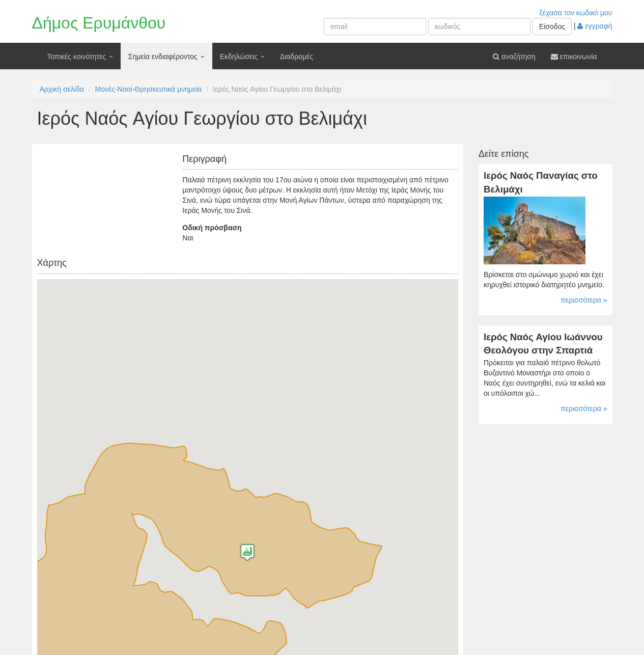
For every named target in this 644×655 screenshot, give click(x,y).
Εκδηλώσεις (242, 57)
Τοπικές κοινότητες (80, 57)
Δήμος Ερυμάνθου (99, 23)
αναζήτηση (514, 57)
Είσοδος (552, 26)
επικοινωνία (574, 57)
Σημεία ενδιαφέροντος (166, 57)
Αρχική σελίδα (62, 89)
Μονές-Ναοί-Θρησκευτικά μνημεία (149, 89)
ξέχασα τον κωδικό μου (576, 13)
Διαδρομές (297, 57)
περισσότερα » (584, 300)
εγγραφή (595, 26)
